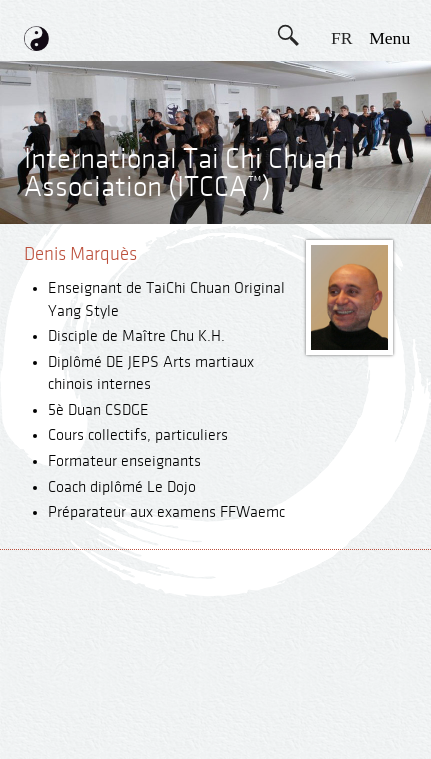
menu (389, 38)
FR (342, 38)
